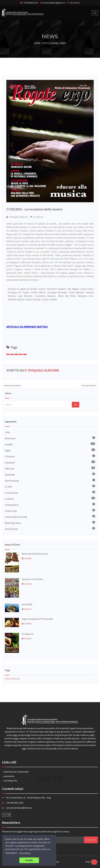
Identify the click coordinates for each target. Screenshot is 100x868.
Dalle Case (9, 469)
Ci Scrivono (10, 457)
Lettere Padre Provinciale (16, 517)
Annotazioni (10, 438)
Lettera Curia (11, 511)
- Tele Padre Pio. (10, 781)
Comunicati (10, 463)
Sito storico (75, 3)
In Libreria (9, 499)
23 (93, 462)
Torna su (94, 862)
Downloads (10, 475)
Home (37, 43)
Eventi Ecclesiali (12, 481)
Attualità (9, 444)
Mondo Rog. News (13, 523)
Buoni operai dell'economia (35, 554)
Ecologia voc (28, 634)
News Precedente (12, 386)
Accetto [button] (29, 860)
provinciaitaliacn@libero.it (54, 3)
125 (93, 444)
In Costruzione (11, 493)
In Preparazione (12, 505)
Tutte (7, 432)
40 (93, 468)
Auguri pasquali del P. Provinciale (37, 619)
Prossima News (89, 386)
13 (93, 450)
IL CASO (8, 487)
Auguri (8, 451)
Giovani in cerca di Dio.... (33, 579)
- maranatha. (8, 776)
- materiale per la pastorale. (16, 772)
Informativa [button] (25, 853)
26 (93, 498)
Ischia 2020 (27, 604)
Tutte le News (50, 43)
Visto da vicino (11, 529)
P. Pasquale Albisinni (42, 370)
